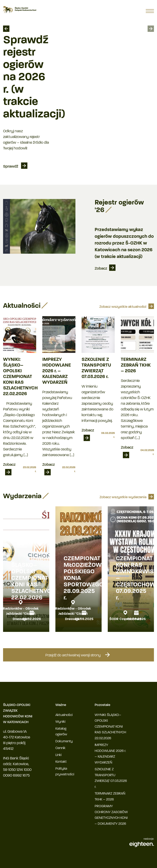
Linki (58, 755)
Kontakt (61, 762)
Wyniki (60, 722)
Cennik (60, 748)
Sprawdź (11, 167)
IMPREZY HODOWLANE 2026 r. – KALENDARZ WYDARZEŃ (57, 371)
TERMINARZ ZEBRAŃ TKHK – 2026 (136, 365)
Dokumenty (64, 741)
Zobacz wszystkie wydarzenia (123, 497)
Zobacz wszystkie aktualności (123, 307)
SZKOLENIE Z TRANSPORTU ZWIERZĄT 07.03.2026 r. (96, 368)
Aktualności (64, 715)
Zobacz (101, 269)
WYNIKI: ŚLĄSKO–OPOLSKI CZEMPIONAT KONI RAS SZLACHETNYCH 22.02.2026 (20, 377)
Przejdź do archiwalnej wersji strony (78, 655)
